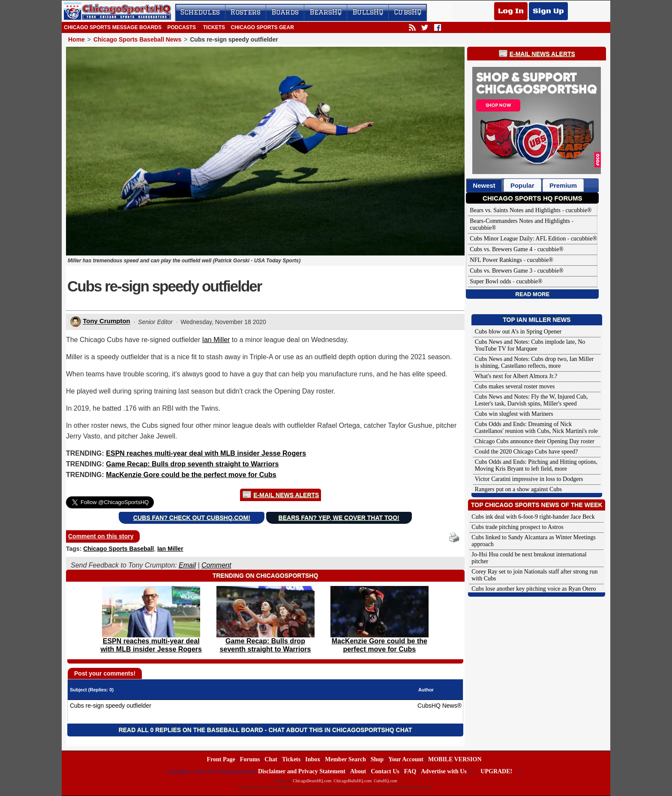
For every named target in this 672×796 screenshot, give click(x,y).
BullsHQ (368, 12)
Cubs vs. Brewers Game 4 (501, 249)
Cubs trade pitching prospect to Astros (517, 527)
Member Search (345, 759)
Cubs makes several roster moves (515, 386)
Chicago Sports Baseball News (137, 39)
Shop (377, 759)
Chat (271, 759)
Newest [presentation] (484, 185)
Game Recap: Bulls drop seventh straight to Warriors (192, 464)
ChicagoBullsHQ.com (353, 781)
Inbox (313, 759)
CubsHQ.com (385, 781)
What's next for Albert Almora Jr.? (516, 376)
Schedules (200, 12)
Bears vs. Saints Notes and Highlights (515, 210)
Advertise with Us (444, 771)
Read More (532, 294)
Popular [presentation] (522, 185)
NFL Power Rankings (496, 260)
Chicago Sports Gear (262, 27)
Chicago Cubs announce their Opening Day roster (535, 441)
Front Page (221, 759)
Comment (216, 565)
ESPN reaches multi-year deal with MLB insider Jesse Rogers (206, 453)
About (358, 771)
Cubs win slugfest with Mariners (514, 414)
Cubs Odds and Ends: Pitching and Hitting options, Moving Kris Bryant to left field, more (536, 465)
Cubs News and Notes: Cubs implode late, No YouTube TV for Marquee (530, 345)
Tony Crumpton (106, 321)
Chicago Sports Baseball (118, 549)
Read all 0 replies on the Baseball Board (191, 730)
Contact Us (385, 771)
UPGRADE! (496, 771)
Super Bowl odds (490, 281)
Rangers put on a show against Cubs (518, 489)
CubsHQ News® (439, 706)
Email (187, 565)
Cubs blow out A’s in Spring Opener (518, 332)
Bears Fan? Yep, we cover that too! (339, 518)
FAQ (410, 771)
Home (76, 39)
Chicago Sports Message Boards (113, 27)
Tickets (214, 27)
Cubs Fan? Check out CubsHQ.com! (192, 518)
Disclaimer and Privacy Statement (302, 771)
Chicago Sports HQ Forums (532, 198)
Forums (250, 759)
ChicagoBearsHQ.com (312, 781)
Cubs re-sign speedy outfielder (111, 706)
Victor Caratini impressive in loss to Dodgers (529, 479)
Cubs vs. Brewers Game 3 (501, 271)
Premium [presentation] (563, 185)
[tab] (484, 185)
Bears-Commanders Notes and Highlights (520, 221)
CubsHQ (408, 12)
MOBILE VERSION (455, 759)
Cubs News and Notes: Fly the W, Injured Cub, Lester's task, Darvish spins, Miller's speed (531, 400)
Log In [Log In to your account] (511, 11)
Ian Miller (216, 340)
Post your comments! (105, 673)
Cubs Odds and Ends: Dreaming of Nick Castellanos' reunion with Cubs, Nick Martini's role (536, 428)
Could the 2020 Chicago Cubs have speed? (526, 452)
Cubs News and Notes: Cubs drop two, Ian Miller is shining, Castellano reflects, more (534, 362)
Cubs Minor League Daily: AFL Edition (518, 239)
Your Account (406, 759)
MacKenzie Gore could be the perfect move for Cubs (191, 475)
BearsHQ (325, 12)
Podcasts (181, 27)
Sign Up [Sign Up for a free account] (548, 11)
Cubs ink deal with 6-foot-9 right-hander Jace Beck (533, 517)
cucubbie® (579, 210)
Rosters (246, 12)
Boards (285, 12)
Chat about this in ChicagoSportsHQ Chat (340, 730)
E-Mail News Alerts (286, 495)
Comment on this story (101, 536)
